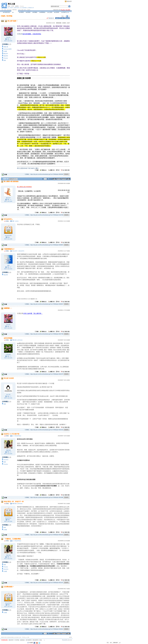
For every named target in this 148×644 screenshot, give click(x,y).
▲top (70, 637)
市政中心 (65, 12)
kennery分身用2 (8, 49)
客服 (41, 640)
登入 (108, 643)
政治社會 (9, 10)
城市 (5, 10)
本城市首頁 (6, 12)
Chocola (22, 6)
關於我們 (11, 640)
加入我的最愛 (23, 8)
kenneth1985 (8, 236)
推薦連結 (42, 12)
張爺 (5, 60)
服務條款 (22, 640)
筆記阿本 (6, 56)
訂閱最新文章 (31, 8)
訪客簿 (56, 12)
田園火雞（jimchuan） (18, 340)
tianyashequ (8, 518)
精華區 (21, 12)
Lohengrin (8, 354)
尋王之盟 (11, 4)
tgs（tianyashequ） (17, 436)
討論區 (15, 12)
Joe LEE (8, 395)
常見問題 (17, 640)
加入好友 (10, 41)
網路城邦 (69, 1)
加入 (111, 643)
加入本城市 (10, 8)
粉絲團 (31, 643)
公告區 (50, 12)
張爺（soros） (16, 221)
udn (2, 10)
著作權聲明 (29, 640)
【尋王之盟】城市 (22, 10)
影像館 (35, 12)
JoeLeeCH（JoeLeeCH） (18, 251)
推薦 (68, 23)
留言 (5, 41)
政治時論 (9, 16)
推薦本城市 (17, 8)
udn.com (70, 640)
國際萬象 (15, 10)
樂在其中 (6, 54)
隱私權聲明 (35, 640)
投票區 (28, 12)
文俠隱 (13, 6)
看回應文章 (50, 18)
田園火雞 (6, 47)
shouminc (6, 460)
